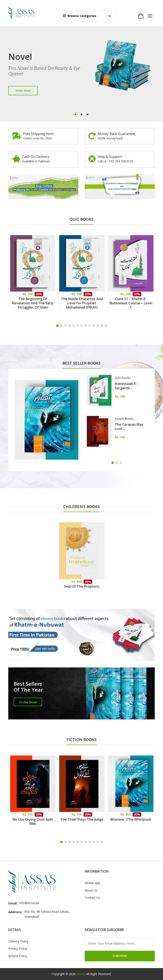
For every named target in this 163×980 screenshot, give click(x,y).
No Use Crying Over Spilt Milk (33, 821)
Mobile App (92, 883)
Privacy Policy (18, 948)
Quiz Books (123, 378)
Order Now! (23, 91)
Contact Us (92, 898)
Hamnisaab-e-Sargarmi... (126, 386)
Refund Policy (18, 956)
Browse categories (80, 16)
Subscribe (120, 956)
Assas (81, 974)
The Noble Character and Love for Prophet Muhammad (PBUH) (82, 303)
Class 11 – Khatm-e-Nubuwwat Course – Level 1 (131, 303)
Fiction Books (124, 419)
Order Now (28, 702)
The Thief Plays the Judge (82, 819)
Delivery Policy (18, 941)
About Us (91, 890)
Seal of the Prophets (82, 586)
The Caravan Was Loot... (129, 427)
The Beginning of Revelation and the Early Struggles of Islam (33, 303)
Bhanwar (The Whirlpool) (131, 819)
